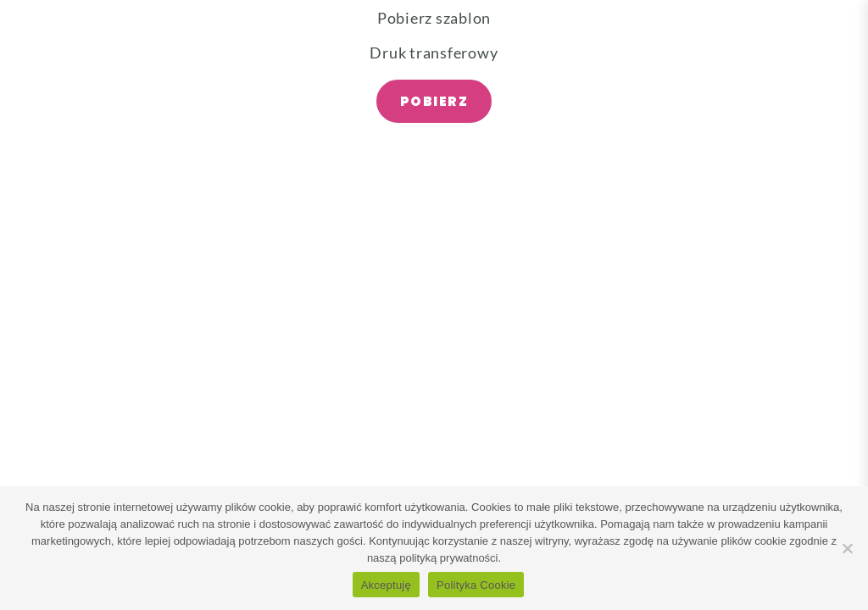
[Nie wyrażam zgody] (847, 548)
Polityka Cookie (476, 585)
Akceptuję (386, 585)
